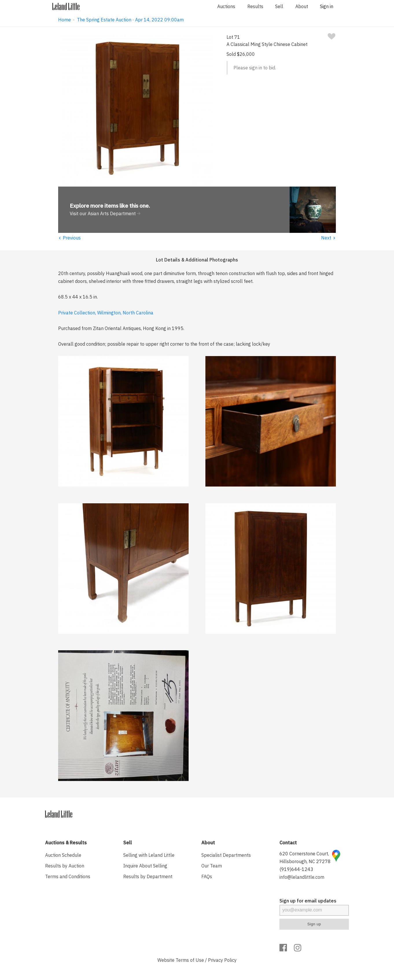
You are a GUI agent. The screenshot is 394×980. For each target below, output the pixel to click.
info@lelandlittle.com (302, 877)
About (302, 6)
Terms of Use (190, 960)
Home (65, 20)
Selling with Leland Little (149, 855)
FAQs (207, 876)
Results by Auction (65, 866)
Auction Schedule (63, 855)
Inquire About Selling (145, 866)
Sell (279, 6)
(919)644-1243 (296, 869)
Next (328, 238)
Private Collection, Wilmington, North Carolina (106, 313)
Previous (69, 238)
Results (255, 6)
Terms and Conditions (68, 876)
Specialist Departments (226, 855)
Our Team (212, 866)
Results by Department (148, 876)
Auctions (226, 6)
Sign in (327, 6)
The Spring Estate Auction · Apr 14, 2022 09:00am (130, 20)
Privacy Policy (222, 960)
